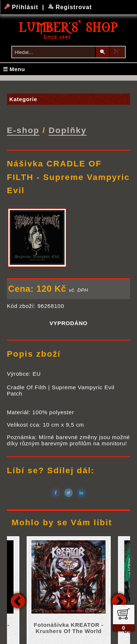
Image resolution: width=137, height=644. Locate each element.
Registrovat (70, 7)
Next (119, 600)
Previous (18, 600)
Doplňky (68, 130)
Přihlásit (22, 7)
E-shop (23, 130)
